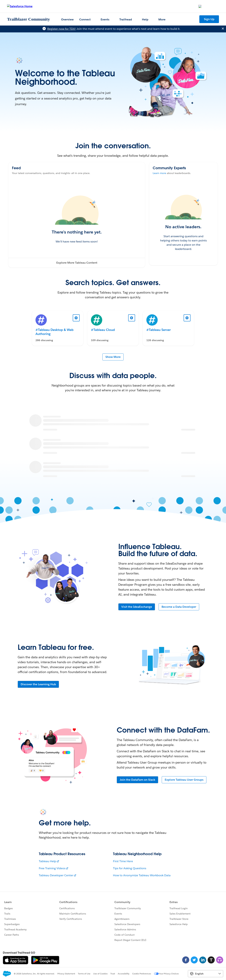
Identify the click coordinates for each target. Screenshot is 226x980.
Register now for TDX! (62, 29)
